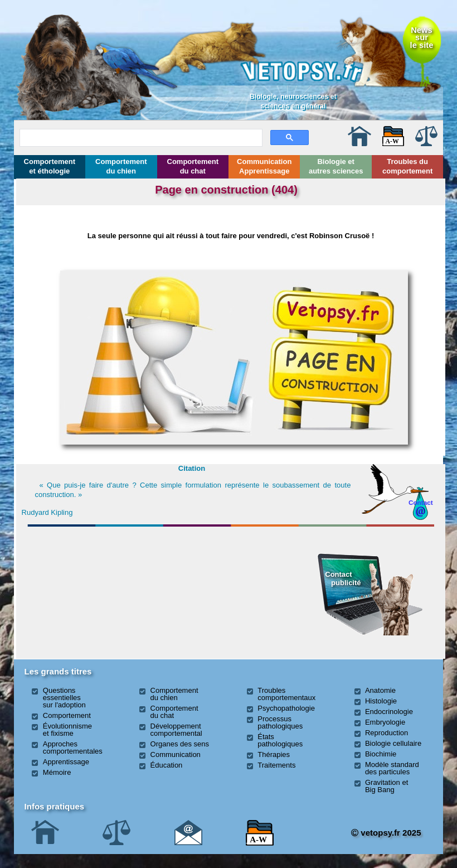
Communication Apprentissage (264, 166)
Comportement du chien (121, 166)
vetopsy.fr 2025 (386, 833)
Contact (421, 502)
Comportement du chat (193, 166)
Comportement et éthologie (50, 166)
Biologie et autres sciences (336, 166)
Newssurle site (422, 37)
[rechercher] (140, 136)
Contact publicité (343, 578)
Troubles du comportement (407, 166)
